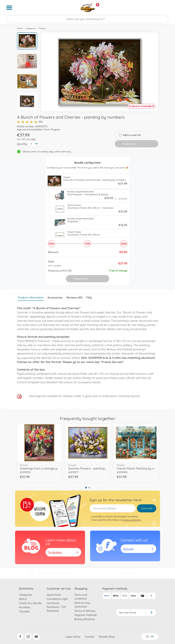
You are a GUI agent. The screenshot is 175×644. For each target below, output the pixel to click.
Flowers (42, 28)
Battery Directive (85, 619)
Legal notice (73, 637)
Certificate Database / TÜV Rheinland (57, 607)
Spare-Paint (54, 595)
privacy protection (132, 520)
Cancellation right (57, 599)
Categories (31, 28)
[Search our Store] (87, 19)
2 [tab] (89, 488)
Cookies (90, 637)
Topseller (24, 611)
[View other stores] (98, 5)
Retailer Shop (107, 637)
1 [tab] (86, 488)
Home (20, 28)
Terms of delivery (85, 611)
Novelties (25, 607)
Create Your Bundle (30, 603)
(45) (30, 122)
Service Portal (136, 613)
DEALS (23, 599)
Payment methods (86, 615)
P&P (33, 139)
